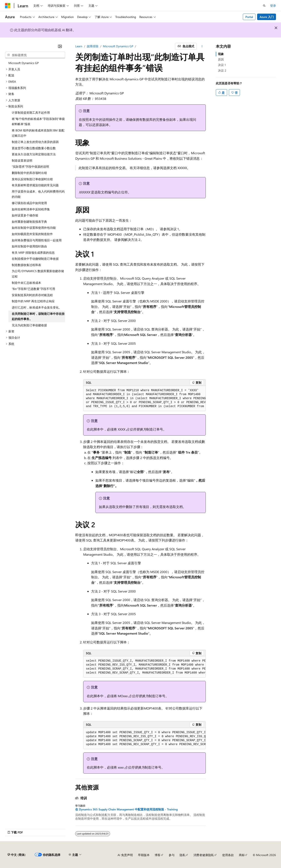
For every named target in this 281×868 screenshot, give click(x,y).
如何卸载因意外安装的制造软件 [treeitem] (32, 234)
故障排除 (93, 46)
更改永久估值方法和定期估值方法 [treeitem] (34, 154)
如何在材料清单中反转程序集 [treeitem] (31, 209)
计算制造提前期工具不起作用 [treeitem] (31, 113)
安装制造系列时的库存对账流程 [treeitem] (32, 295)
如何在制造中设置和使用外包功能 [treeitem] (34, 228)
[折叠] (60, 46)
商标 (242, 855)
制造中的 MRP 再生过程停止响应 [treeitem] (33, 301)
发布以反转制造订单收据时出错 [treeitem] (32, 179)
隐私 (183, 855)
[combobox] (35, 55)
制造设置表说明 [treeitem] (22, 160)
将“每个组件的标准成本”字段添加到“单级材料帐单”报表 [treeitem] (38, 122)
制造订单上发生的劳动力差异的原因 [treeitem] (35, 142)
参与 (172, 855)
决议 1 (222, 65)
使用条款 (228, 855)
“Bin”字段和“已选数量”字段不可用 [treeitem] (33, 289)
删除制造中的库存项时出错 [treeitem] (29, 173)
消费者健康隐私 (204, 855)
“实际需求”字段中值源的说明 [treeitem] (30, 167)
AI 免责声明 (125, 855)
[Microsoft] (8, 6)
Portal (249, 17)
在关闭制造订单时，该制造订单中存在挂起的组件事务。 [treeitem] (38, 316)
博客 (158, 855)
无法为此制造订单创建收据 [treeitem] (29, 325)
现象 (221, 54)
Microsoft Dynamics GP (118, 46)
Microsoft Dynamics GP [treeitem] (24, 63)
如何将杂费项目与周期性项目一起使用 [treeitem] (37, 240)
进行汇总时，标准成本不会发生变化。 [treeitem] (37, 307)
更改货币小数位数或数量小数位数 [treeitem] (34, 148)
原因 (221, 59)
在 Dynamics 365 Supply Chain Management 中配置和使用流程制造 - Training (126, 809)
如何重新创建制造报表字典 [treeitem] (29, 222)
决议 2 (222, 70)
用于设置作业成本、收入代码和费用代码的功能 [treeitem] (38, 194)
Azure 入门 (267, 17)
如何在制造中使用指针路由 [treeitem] (29, 246)
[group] (144, 399)
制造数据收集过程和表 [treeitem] (26, 265)
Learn (79, 46)
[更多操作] (202, 46)
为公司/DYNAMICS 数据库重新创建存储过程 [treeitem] (38, 274)
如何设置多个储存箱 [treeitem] (25, 215)
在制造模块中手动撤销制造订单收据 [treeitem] (35, 259)
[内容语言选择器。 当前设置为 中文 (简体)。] (17, 855)
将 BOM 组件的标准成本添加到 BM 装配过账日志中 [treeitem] (38, 133)
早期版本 (144, 855)
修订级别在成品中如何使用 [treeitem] (29, 203)
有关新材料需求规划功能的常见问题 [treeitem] (35, 185)
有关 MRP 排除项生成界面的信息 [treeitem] (33, 253)
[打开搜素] (264, 6)
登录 (273, 6)
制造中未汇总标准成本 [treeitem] (26, 283)
